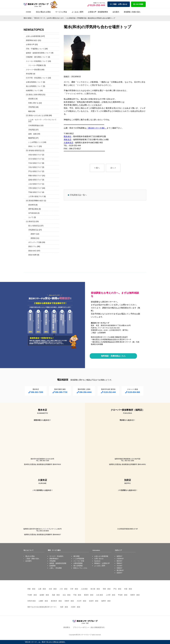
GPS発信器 (33, 213)
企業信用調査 (78, 563)
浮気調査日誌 (33, 230)
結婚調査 (53, 566)
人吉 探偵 (84, 589)
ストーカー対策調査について (37, 61)
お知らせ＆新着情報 (101, 556)
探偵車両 (32, 205)
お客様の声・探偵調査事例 (98, 12)
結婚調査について (33, 90)
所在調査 (29, 74)
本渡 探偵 (128, 589)
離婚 (30, 111)
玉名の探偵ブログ (35, 167)
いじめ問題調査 (79, 559)
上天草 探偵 (110, 595)
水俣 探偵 (53, 589)
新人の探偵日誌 (34, 226)
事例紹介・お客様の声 (102, 563)
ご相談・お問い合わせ (119, 4)
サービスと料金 (61, 12)
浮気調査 (53, 561)
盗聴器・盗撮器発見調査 (58, 563)
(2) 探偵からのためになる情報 (37, 115)
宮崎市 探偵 (69, 601)
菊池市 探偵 (89, 595)
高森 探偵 (56, 595)
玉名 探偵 (100, 595)
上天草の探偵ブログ (36, 196)
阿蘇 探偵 (31, 589)
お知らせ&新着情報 (33, 36)
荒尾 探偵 (107, 589)
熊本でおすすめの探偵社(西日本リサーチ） (42, 607)
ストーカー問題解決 (36, 65)
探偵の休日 (32, 251)
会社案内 (116, 12)
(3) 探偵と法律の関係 (34, 95)
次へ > (113, 168)
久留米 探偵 (75, 607)
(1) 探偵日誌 (31, 221)
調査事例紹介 (54, 559)
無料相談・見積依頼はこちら (113, 356)
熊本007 (119, 561)
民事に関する (33, 103)
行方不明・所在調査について (37, 78)
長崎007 (119, 563)
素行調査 (76, 556)
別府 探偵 (64, 607)
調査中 (33, 234)
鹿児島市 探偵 (56, 601)
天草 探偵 (74, 589)
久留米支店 (68, 143)
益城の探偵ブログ (35, 180)
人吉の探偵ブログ (35, 184)
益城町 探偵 (44, 595)
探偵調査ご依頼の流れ (132, 12)
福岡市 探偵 (106, 601)
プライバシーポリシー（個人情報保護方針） (89, 627)
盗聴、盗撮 (32, 134)
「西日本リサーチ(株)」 (97, 128)
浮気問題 (32, 107)
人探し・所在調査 (56, 568)
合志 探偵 (67, 595)
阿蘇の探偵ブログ (35, 176)
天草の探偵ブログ (35, 188)
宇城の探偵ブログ (35, 192)
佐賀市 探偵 (94, 601)
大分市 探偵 (81, 601)
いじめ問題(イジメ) (36, 142)
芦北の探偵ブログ (35, 171)
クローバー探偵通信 (33, 70)
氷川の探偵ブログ (35, 159)
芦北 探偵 (117, 589)
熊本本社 (68, 136)
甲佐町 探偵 (123, 595)
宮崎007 (119, 568)
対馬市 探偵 (32, 601)
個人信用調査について (34, 86)
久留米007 (120, 559)
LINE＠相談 (138, 4)
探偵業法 (32, 99)
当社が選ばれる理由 (43, 12)
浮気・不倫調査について (35, 49)
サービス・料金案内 (56, 556)
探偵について (33, 146)
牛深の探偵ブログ (35, 163)
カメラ (31, 217)
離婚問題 (32, 138)
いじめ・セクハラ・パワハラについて (42, 120)
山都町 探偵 (43, 601)
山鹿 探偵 (42, 589)
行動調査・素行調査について (37, 57)
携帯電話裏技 (33, 209)
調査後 (33, 238)
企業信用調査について (34, 82)
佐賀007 (119, 573)
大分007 (119, 566)
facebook (97, 561)
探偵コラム (32, 246)
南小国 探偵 (95, 589)
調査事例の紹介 (32, 40)
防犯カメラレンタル (80, 568)
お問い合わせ (99, 559)
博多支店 (68, 140)
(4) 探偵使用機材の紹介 (35, 201)
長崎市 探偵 (135, 595)
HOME (29, 12)
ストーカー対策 (79, 561)
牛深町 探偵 (32, 595)
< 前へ (97, 168)
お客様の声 (30, 44)
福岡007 (119, 556)
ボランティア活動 (35, 242)
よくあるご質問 (77, 12)
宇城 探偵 (77, 595)
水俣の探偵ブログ (35, 155)
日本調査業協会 (34, 125)
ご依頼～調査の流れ (32, 559)
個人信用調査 (78, 566)
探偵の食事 (32, 255)
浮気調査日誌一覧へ (78, 195)
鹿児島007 (120, 570)
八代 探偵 (63, 589)
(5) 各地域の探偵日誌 (34, 150)
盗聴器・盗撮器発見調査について (38, 53)
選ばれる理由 (30, 556)
